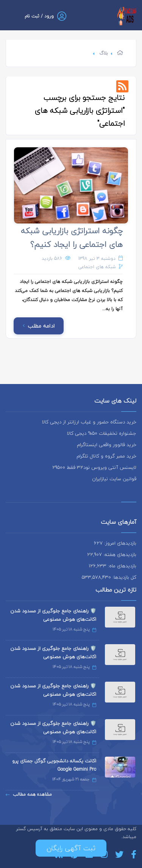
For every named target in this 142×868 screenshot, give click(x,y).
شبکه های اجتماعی (97, 267)
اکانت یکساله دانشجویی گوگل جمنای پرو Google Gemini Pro (54, 765)
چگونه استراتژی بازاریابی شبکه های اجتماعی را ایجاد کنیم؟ (72, 237)
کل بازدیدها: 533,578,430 (109, 577)
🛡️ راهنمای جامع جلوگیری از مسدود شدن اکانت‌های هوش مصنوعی (53, 615)
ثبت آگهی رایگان (71, 848)
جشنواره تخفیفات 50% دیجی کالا (102, 433)
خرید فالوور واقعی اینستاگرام (107, 445)
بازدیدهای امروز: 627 (115, 543)
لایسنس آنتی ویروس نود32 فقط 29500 (94, 467)
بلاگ (104, 53)
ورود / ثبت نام (39, 16)
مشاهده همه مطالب (29, 794)
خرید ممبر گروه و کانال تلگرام (106, 456)
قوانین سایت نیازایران (114, 479)
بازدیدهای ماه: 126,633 (112, 566)
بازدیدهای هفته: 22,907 (112, 554)
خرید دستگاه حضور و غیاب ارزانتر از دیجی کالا (89, 422)
